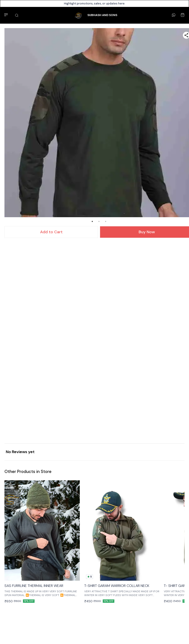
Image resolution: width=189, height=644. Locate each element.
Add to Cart (51, 232)
